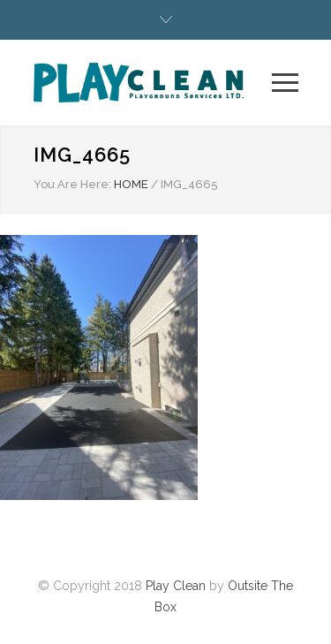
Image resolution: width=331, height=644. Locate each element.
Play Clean (176, 586)
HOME (131, 184)
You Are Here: (72, 184)
